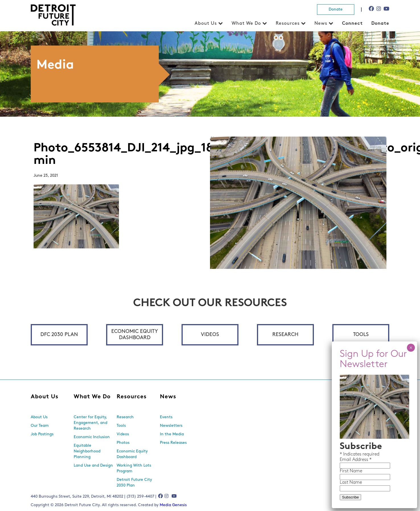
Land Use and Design (93, 466)
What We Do (246, 24)
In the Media (172, 434)
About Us (206, 24)
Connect (352, 24)
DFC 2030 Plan (59, 335)
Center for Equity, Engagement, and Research (90, 423)
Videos (210, 335)
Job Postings (42, 434)
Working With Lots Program (134, 468)
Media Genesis (173, 505)
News (321, 24)
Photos (123, 443)
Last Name (239, 178)
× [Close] (299, 43)
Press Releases (173, 443)
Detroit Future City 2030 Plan (134, 483)
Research (285, 335)
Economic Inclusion (92, 437)
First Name (239, 166)
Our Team (40, 426)
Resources (288, 24)
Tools (361, 335)
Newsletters (171, 426)
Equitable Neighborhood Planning (87, 451)
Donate (336, 10)
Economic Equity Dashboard (135, 335)
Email (234, 155)
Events (166, 417)
